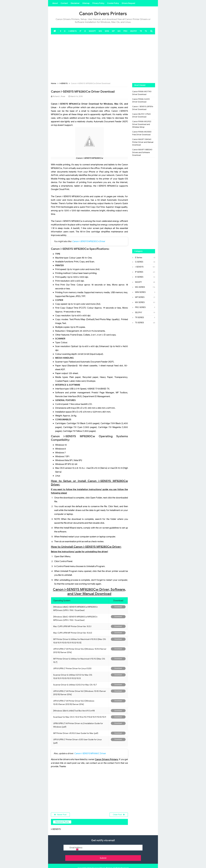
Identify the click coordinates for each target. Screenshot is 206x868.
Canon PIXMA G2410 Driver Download (141, 100)
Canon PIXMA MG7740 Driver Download (142, 93)
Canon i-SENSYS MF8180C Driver (90, 753)
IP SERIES (139, 272)
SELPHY (139, 312)
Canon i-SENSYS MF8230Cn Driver (89, 241)
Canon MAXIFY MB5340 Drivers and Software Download (142, 152)
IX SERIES (139, 277)
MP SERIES (140, 297)
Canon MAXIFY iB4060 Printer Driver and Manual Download (143, 142)
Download (118, 607)
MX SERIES (140, 302)
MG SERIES (140, 287)
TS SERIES (139, 323)
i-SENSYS (139, 267)
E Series (139, 258)
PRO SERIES (140, 307)
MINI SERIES (140, 292)
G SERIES (139, 262)
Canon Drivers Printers (103, 861)
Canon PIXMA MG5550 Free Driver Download (142, 133)
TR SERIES (139, 317)
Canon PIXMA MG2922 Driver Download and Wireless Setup (142, 124)
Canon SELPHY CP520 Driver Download (141, 115)
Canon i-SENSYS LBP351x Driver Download (143, 108)
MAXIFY (138, 282)
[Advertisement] (103, 57)
